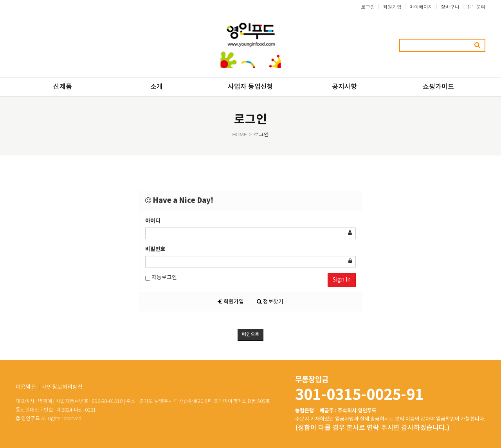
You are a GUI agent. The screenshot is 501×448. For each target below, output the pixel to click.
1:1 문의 (476, 6)
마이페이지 (421, 6)
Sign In (342, 280)
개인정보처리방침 (62, 387)
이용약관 (26, 387)
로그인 (368, 6)
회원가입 (392, 6)
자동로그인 (161, 278)
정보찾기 (270, 302)
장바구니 (450, 6)
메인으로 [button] (250, 335)
